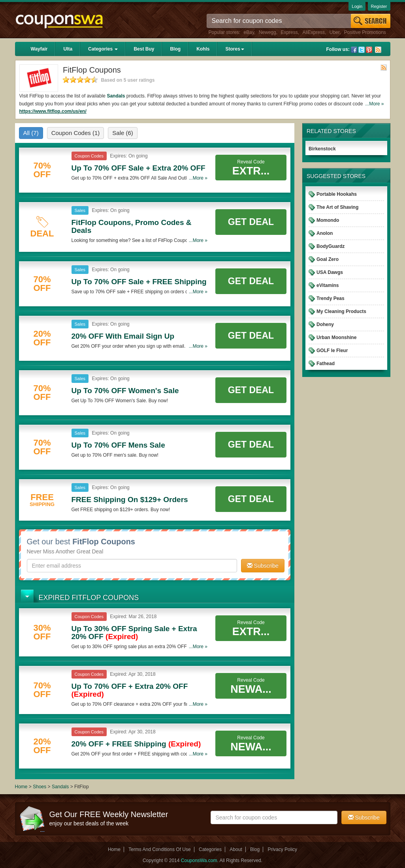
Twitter (362, 50)
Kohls (203, 49)
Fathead (326, 364)
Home (21, 787)
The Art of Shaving (337, 207)
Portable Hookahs (337, 194)
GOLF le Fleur (332, 351)
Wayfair (39, 49)
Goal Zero (328, 259)
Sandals (116, 96)
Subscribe (263, 566)
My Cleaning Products (341, 311)
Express (289, 32)
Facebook (354, 50)
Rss (378, 50)
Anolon (325, 233)
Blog (175, 49)
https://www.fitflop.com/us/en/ (53, 111)
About (236, 849)
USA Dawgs (330, 272)
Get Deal (251, 222)
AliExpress (314, 32)
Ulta (68, 49)
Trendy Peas (331, 298)
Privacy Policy (282, 849)
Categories (103, 49)
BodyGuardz (331, 246)
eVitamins (328, 285)
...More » (374, 104)
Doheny (325, 324)
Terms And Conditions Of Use (159, 849)
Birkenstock (322, 149)
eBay (249, 32)
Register (379, 6)
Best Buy (144, 49)
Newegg (267, 32)
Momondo (328, 220)
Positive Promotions (365, 32)
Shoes (40, 787)
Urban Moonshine (336, 337)
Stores (235, 49)
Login (357, 6)
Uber (334, 32)
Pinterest (369, 50)
